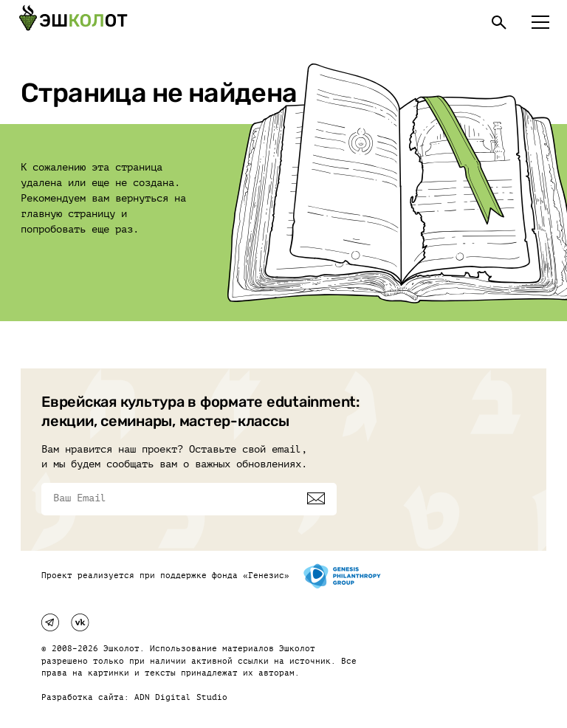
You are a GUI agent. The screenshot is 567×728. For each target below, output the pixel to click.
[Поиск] (499, 22)
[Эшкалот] (73, 22)
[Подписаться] (316, 498)
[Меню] (540, 22)
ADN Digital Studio (181, 697)
